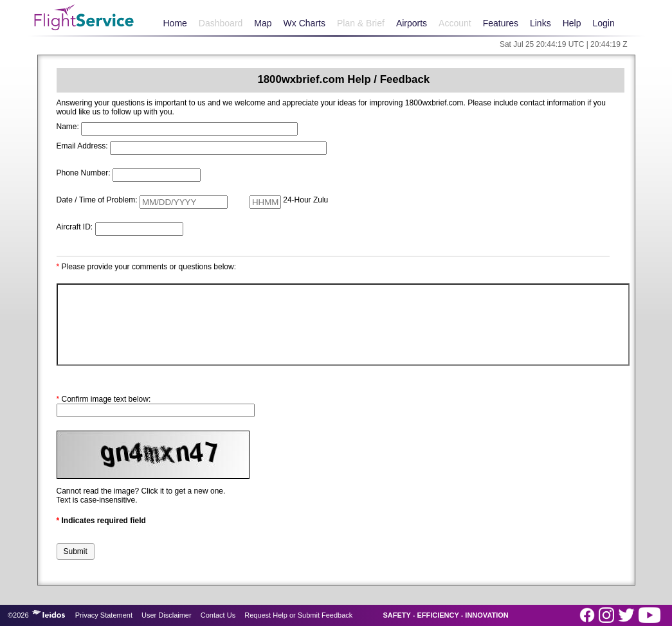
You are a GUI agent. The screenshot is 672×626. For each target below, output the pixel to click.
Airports (412, 23)
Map (263, 23)
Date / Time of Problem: (97, 200)
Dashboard (221, 23)
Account (455, 23)
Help (572, 23)
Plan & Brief (361, 23)
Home (175, 23)
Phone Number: (84, 173)
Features (501, 23)
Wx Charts (304, 23)
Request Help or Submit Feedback (298, 615)
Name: (68, 127)
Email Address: (82, 146)
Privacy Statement (104, 615)
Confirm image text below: (104, 399)
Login (603, 23)
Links (540, 23)
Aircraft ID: (75, 227)
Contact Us (218, 615)
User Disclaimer (167, 615)
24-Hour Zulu (305, 200)
